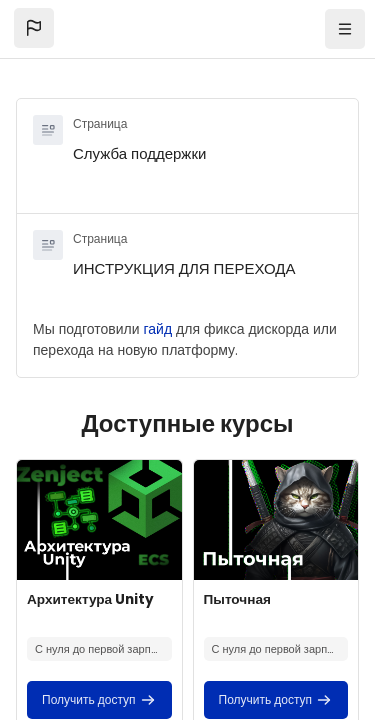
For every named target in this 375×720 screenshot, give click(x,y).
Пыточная (237, 599)
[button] (34, 28)
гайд (158, 329)
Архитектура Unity (90, 599)
